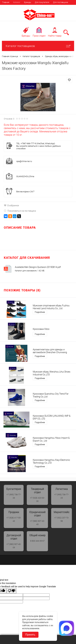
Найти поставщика (10, 7)
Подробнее (40, 312)
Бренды (28, 2)
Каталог (17, 2)
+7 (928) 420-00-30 (37, 500)
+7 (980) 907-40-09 (14, 546)
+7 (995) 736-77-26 (14, 496)
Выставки (44, 7)
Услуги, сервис (29, 7)
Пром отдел (39, 36)
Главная (6, 2)
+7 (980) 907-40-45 (37, 523)
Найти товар (55, 36)
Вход (56, 6)
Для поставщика (60, 2)
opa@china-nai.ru (24, 161)
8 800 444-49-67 (37, 541)
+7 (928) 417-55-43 (14, 519)
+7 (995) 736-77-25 (62, 496)
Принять (30, 635)
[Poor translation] (12, 591)
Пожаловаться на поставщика (20, 211)
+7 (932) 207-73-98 (62, 519)
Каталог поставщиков (38, 46)
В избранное (11, 205)
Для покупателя (42, 2)
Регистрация (68, 6)
